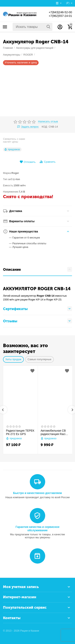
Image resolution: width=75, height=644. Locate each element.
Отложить (28, 162)
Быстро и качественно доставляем (38, 493)
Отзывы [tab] (37, 321)
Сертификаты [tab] (37, 309)
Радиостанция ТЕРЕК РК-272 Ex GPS (20, 432)
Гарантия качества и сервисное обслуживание (37, 528)
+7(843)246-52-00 (59, 12)
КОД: (45, 127)
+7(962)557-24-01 (59, 16)
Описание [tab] (37, 269)
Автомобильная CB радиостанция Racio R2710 (54, 432)
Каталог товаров (5, 27)
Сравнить (47, 162)
